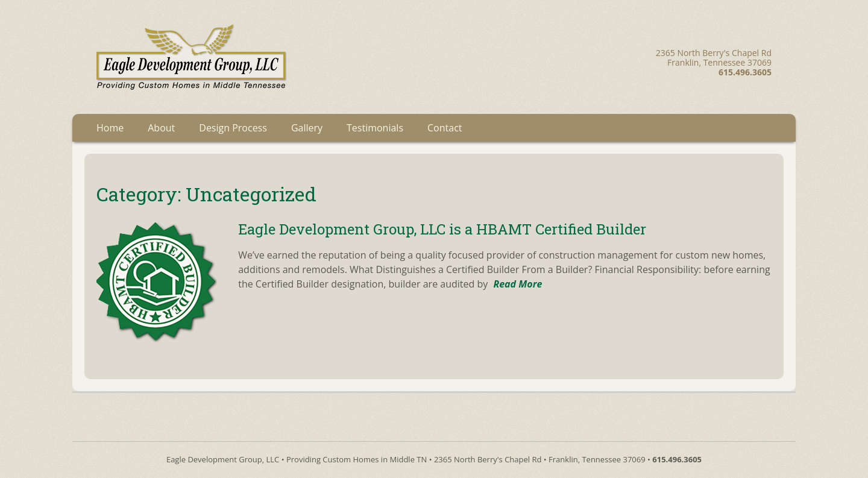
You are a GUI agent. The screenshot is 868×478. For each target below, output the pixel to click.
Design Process (233, 128)
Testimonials (375, 128)
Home (110, 128)
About (161, 128)
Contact (445, 128)
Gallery (307, 128)
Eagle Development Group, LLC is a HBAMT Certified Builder (442, 229)
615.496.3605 (677, 459)
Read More (517, 284)
